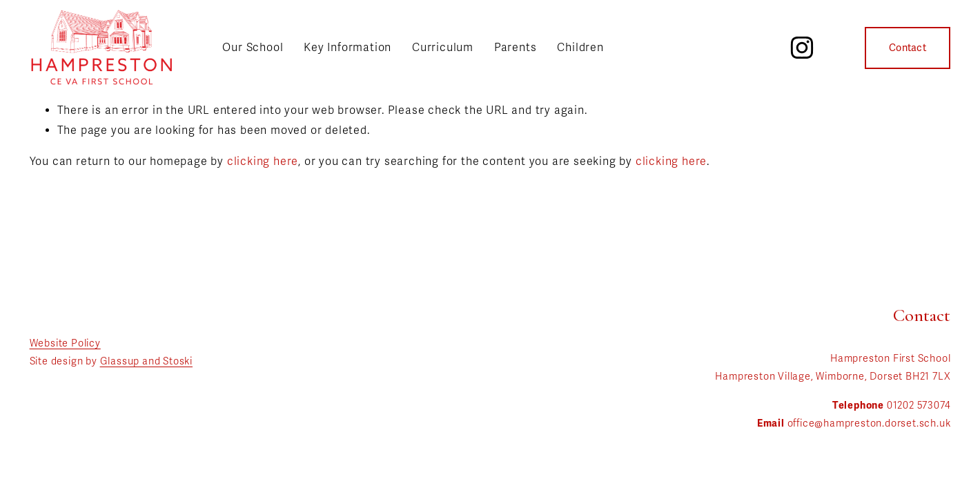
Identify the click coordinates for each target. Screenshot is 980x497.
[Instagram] (802, 48)
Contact (908, 48)
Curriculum (443, 48)
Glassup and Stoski (146, 361)
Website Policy (65, 343)
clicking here (263, 162)
